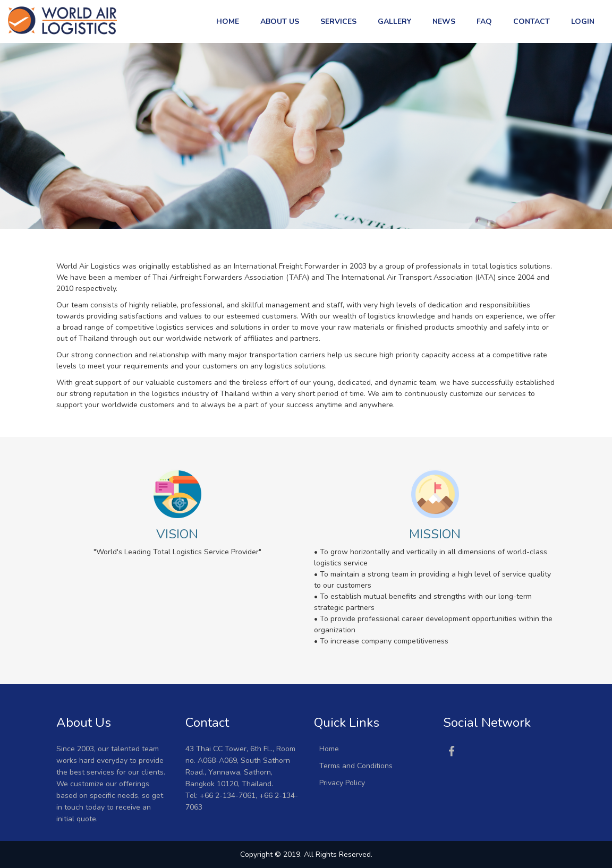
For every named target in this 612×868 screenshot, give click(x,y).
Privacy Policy (342, 783)
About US (280, 22)
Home (228, 22)
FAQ (484, 22)
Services (338, 22)
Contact (532, 22)
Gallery (394, 22)
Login (583, 22)
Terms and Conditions (356, 766)
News (444, 22)
